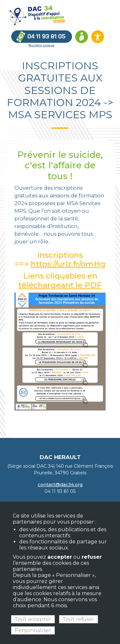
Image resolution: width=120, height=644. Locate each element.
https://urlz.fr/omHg (68, 264)
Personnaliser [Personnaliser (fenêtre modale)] (33, 630)
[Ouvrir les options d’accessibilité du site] (98, 37)
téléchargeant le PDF (60, 285)
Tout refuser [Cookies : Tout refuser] (79, 619)
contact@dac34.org (60, 485)
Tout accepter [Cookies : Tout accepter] (33, 619)
